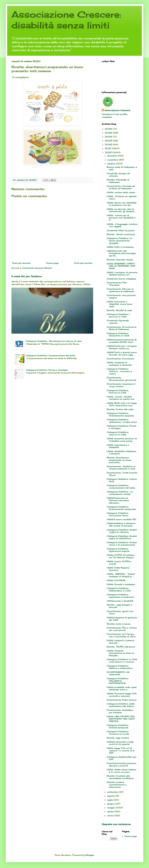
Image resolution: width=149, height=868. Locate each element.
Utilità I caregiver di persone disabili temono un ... (122, 274)
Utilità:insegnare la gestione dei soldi (122, 619)
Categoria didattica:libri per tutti (122, 758)
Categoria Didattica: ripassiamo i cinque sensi (122, 421)
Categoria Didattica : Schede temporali (118, 726)
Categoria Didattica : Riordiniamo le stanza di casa (54, 341)
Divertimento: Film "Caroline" (117, 284)
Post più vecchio (83, 263)
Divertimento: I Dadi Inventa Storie (122, 474)
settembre (113, 792)
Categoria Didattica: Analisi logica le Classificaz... (122, 537)
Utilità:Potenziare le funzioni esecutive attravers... (118, 500)
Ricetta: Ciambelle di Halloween (118, 181)
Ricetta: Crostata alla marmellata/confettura (120, 777)
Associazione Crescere (117, 110)
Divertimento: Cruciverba (120, 359)
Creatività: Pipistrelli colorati (118, 322)
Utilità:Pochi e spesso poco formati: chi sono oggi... (122, 353)
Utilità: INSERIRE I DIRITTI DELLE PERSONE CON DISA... (121, 266)
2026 (109, 129)
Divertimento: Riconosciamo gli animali (121, 379)
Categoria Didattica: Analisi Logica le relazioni (122, 531)
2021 (109, 148)
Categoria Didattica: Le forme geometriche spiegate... (119, 241)
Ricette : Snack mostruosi (121, 234)
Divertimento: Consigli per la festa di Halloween (121, 187)
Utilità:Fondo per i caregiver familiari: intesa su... (122, 347)
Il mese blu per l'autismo (27, 276)
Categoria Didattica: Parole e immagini (47, 370)
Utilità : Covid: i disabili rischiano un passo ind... (121, 398)
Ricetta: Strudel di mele (119, 310)
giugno (111, 804)
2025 (109, 133)
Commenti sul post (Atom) (37, 268)
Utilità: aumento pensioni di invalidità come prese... (122, 440)
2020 (109, 152)
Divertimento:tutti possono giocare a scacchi (121, 764)
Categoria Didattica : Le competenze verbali (120, 493)
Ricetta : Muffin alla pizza (121, 647)
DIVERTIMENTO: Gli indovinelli (118, 673)
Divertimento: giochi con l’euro (120, 612)
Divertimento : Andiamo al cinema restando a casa (121, 468)
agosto (111, 796)
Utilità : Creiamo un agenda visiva (122, 197)
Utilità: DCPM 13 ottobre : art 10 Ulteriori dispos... (121, 556)
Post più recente (21, 263)
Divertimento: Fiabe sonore (122, 700)
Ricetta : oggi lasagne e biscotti (119, 606)
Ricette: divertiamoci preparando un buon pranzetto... (119, 460)
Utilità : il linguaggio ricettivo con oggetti (122, 225)
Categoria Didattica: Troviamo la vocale (118, 733)
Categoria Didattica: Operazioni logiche (118, 550)
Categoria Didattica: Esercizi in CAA (118, 392)
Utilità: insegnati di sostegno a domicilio (119, 364)
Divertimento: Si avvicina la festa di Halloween (122, 328)
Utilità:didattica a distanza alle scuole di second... (121, 524)
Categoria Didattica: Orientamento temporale (121, 508)
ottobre (112, 164)
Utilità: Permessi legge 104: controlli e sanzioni (122, 695)
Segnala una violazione (116, 824)
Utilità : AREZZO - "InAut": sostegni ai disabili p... (121, 575)
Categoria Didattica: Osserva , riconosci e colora (119, 371)
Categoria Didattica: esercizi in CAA (118, 433)
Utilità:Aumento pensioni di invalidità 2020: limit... (122, 341)
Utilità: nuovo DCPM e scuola (119, 563)
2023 (109, 141)
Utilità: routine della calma (121, 192)
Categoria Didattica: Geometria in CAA (118, 334)
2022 (109, 144)
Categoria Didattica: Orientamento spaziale (120, 414)
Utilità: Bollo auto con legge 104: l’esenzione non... (122, 404)
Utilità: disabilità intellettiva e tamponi (121, 452)
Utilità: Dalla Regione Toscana (118, 569)
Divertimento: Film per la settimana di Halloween (121, 290)
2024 (109, 137)
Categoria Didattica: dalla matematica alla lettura (121, 705)
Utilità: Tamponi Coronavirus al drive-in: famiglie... (121, 653)
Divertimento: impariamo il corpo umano (121, 385)
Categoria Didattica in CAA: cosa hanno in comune (122, 661)
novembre (113, 160)
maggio (111, 808)
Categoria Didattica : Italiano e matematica (120, 667)
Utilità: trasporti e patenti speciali (120, 642)
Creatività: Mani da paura (121, 230)
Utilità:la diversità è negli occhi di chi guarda (120, 743)
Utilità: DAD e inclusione (120, 247)
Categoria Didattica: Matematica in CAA (119, 589)
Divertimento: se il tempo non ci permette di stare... (122, 635)
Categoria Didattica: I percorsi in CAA (118, 315)
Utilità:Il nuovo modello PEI (121, 519)
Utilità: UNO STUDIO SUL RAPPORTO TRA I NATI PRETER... (121, 719)
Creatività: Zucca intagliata (121, 279)
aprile (111, 811)
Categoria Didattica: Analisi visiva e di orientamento (122, 544)
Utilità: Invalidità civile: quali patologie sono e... (122, 688)
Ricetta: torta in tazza (119, 624)
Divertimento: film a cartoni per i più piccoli (122, 629)
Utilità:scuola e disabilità (120, 601)
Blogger (90, 855)
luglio (110, 800)
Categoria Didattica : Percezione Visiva (118, 514)
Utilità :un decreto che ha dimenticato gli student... (121, 210)
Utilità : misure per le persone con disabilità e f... (121, 218)
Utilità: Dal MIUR (116, 580)
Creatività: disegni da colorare (118, 175)
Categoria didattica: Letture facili (122, 480)
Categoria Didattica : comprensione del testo (121, 487)
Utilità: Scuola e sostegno (121, 584)
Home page (52, 263)
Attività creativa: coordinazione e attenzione (117, 785)
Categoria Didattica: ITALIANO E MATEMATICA (118, 681)
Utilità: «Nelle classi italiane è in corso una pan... (121, 771)
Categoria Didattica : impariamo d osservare (120, 596)
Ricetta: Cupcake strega (120, 260)
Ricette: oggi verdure (118, 738)
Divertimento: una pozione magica (121, 296)
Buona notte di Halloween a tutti (122, 168)
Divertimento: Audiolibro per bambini (120, 711)
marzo (111, 815)
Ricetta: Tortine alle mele (120, 409)
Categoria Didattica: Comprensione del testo (51, 355)
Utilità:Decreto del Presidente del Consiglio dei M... (121, 253)
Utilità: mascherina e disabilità (118, 446)
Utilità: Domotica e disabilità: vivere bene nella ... (120, 304)
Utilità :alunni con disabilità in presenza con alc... (122, 204)
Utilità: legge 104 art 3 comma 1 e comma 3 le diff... (121, 751)
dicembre (113, 156)
